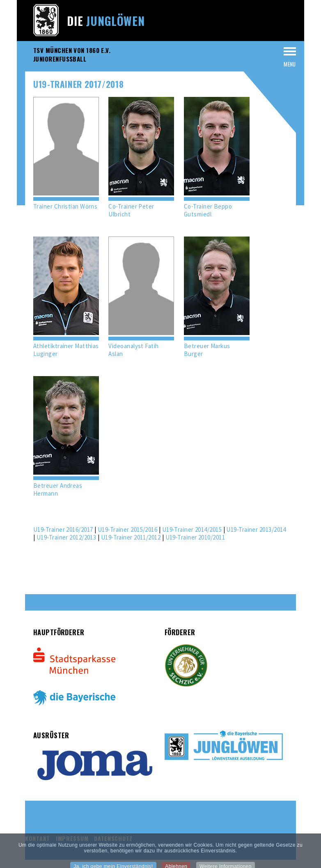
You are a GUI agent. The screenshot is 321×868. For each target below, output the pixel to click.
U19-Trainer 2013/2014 (256, 529)
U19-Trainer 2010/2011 (195, 537)
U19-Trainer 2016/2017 (63, 529)
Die (106, 21)
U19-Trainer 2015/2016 (127, 529)
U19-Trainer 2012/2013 (66, 537)
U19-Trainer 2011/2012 (131, 537)
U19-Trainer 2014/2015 (192, 529)
